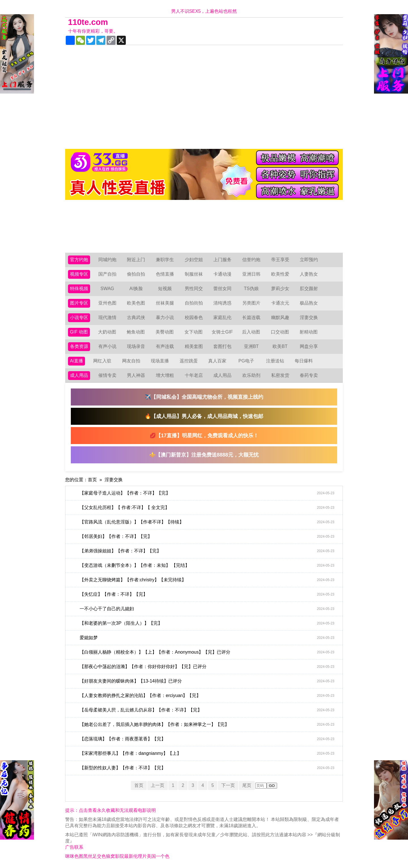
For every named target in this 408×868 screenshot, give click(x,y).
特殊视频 (79, 289)
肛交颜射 (309, 289)
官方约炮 (79, 260)
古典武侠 (136, 317)
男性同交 (194, 289)
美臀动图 (165, 332)
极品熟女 (309, 303)
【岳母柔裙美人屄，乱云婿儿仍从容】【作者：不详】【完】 (207, 710)
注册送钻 (275, 361)
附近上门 (136, 260)
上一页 (158, 785)
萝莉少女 (280, 289)
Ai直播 (76, 361)
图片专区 (79, 303)
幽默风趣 (280, 317)
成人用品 (79, 375)
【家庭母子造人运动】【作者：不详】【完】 (207, 493)
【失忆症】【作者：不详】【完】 (207, 594)
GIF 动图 (79, 332)
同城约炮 (107, 260)
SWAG (107, 289)
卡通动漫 (222, 274)
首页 (92, 480)
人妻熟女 (309, 274)
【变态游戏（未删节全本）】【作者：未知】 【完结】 (207, 565)
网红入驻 (102, 361)
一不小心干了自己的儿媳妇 (207, 609)
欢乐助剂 (251, 375)
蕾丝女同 (222, 289)
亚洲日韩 (251, 274)
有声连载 (165, 346)
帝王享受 (280, 260)
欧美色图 (136, 303)
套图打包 (222, 346)
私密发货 (280, 375)
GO (272, 786)
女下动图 (194, 332)
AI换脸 (136, 289)
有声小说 (107, 346)
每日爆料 (304, 361)
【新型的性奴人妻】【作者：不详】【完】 (207, 768)
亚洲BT (251, 346)
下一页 (228, 785)
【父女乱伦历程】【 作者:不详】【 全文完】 (207, 508)
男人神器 (136, 375)
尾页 (247, 785)
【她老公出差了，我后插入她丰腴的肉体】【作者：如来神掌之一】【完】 (207, 725)
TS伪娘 (251, 289)
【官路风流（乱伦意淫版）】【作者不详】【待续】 (207, 522)
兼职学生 (165, 260)
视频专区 (79, 274)
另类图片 (251, 303)
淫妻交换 (309, 317)
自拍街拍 (194, 303)
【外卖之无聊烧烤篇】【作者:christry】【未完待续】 (207, 580)
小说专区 (79, 317)
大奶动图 (107, 332)
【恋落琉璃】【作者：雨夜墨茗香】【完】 (207, 739)
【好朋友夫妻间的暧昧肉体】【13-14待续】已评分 (207, 681)
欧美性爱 (280, 274)
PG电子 (246, 361)
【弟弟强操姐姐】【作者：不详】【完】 (207, 551)
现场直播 (160, 361)
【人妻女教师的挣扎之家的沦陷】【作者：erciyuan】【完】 (207, 696)
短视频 (165, 289)
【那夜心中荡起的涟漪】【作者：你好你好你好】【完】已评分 (207, 667)
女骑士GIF (222, 332)
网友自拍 (131, 361)
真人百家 (217, 361)
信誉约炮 (251, 260)
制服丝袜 (194, 274)
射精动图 (309, 332)
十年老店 (194, 375)
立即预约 (309, 260)
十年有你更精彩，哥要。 (93, 31)
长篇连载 (251, 317)
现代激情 (107, 317)
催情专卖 (107, 375)
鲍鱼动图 (136, 332)
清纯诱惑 (222, 303)
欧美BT (280, 346)
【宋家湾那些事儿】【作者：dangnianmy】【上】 (207, 753)
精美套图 (194, 346)
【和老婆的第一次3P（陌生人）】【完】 (207, 623)
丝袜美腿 (165, 303)
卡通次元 (280, 303)
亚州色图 (107, 303)
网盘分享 (309, 346)
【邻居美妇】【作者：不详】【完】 (207, 537)
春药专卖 (309, 375)
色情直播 (165, 274)
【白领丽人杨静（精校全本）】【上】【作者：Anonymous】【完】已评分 (207, 652)
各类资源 (79, 346)
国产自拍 (107, 274)
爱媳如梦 (207, 638)
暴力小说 (165, 317)
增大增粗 (165, 375)
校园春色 (194, 317)
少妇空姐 (194, 260)
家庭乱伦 (222, 317)
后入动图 (251, 332)
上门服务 (222, 260)
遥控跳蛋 (189, 361)
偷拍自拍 (136, 274)
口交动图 (280, 332)
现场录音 (136, 346)
